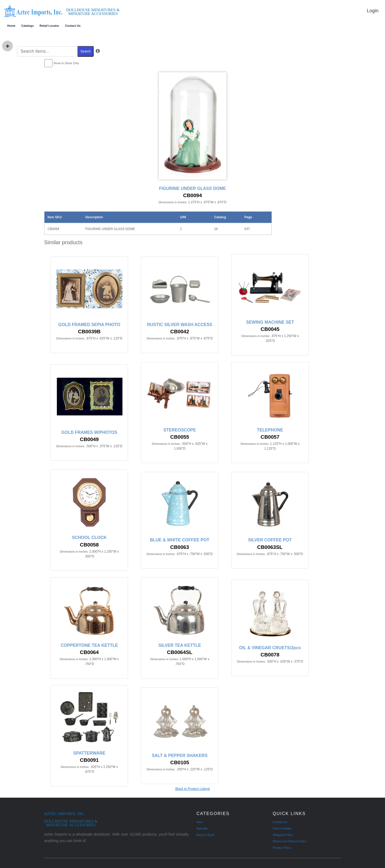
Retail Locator (49, 26)
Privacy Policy (282, 848)
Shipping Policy (283, 835)
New (199, 822)
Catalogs (28, 26)
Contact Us (73, 26)
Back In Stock (205, 835)
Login (373, 11)
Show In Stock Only (66, 63)
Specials (202, 828)
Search (86, 51)
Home (11, 26)
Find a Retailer (282, 828)
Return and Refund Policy (289, 841)
